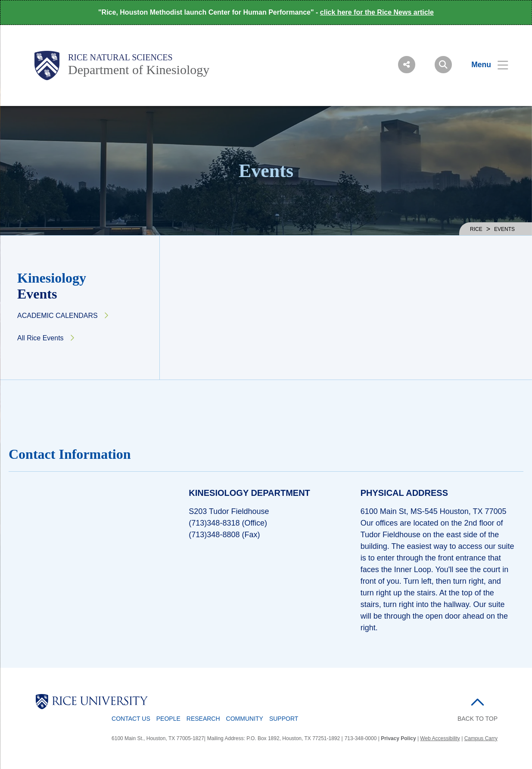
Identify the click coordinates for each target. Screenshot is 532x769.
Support (284, 719)
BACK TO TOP (478, 719)
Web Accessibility (440, 738)
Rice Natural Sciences (120, 57)
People (168, 719)
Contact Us (131, 719)
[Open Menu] (484, 65)
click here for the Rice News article (377, 12)
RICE (476, 229)
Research (203, 719)
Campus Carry (481, 738)
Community (245, 719)
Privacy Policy (398, 738)
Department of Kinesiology (139, 70)
